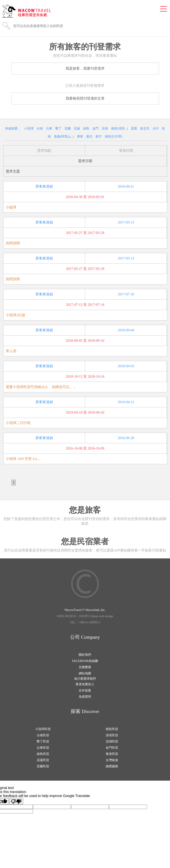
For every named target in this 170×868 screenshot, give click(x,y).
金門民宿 (112, 748)
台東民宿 (43, 748)
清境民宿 (112, 735)
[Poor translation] (16, 801)
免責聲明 (85, 697)
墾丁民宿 (43, 741)
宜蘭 (68, 129)
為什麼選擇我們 (85, 679)
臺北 (89, 136)
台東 (49, 129)
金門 (96, 129)
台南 (40, 129)
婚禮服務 (112, 766)
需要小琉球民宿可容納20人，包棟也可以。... (41, 387)
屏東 (80, 136)
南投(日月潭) (114, 136)
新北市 (145, 129)
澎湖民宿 (112, 741)
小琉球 (29, 129)
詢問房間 (13, 243)
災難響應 (85, 667)
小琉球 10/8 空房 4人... (23, 459)
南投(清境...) (119, 129)
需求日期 (85, 161)
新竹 (99, 136)
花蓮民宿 (43, 760)
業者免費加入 (85, 684)
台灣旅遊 (112, 760)
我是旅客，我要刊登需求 (85, 68)
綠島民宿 (43, 754)
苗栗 (134, 129)
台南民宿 (43, 735)
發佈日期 (126, 150)
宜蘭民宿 (43, 766)
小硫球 (11, 207)
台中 (156, 129)
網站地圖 (85, 673)
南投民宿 (112, 729)
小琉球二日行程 (18, 423)
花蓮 (77, 129)
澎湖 (105, 129)
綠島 (86, 129)
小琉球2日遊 (15, 315)
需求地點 (44, 150)
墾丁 (58, 129)
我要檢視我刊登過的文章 (85, 98)
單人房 (11, 351)
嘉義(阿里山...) (64, 136)
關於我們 (85, 655)
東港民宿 (112, 754)
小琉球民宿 (43, 729)
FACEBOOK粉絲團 (85, 661)
